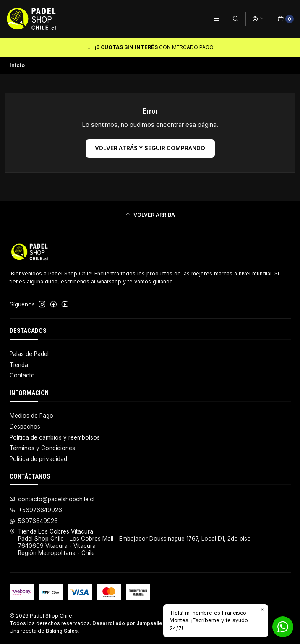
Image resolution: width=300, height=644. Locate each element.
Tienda (19, 365)
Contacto (22, 375)
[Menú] (216, 19)
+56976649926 (36, 510)
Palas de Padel (29, 354)
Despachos (25, 427)
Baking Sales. (63, 631)
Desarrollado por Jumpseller (128, 623)
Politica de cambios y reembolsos (55, 437)
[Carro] (286, 19)
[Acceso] (258, 19)
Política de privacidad (38, 459)
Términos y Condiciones (42, 448)
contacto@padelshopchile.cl (52, 499)
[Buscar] (236, 19)
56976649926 (34, 521)
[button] (150, 215)
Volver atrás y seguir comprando (150, 148)
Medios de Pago (31, 416)
